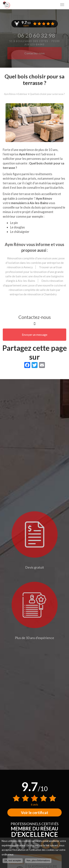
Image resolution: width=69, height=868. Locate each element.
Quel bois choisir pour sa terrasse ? (47, 94)
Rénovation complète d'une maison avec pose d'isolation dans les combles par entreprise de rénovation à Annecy (35, 263)
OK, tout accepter (13, 861)
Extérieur (23, 94)
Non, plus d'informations (38, 861)
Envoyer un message (35, 335)
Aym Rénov (10, 94)
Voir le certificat (35, 813)
